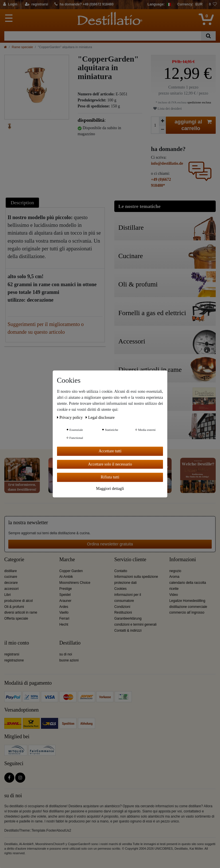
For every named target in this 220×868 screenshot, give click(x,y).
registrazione (14, 660)
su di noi (66, 654)
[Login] (10, 5)
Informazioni (183, 560)
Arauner (65, 601)
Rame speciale (22, 47)
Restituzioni (123, 612)
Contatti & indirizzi (128, 631)
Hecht (64, 625)
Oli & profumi (14, 607)
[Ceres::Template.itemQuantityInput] (155, 125)
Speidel (65, 595)
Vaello (64, 612)
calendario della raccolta (188, 583)
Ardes (64, 607)
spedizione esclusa (199, 102)
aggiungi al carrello (193, 125)
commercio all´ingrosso (187, 612)
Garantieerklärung (128, 618)
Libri (7, 595)
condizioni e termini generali (135, 625)
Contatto (121, 571)
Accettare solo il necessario (110, 464)
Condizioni (122, 607)
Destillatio (70, 643)
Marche (67, 560)
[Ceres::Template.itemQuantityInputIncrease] (162, 121)
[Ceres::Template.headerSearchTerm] (103, 36)
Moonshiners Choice (75, 583)
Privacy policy (70, 418)
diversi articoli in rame (21, 612)
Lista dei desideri (167, 109)
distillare (11, 571)
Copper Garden (71, 571)
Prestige (66, 589)
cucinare (11, 577)
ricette (174, 589)
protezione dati (125, 583)
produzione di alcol (18, 601)
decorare (11, 583)
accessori (11, 589)
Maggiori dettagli (110, 489)
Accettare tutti (110, 451)
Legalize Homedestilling (187, 601)
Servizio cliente (130, 560)
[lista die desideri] (213, 5)
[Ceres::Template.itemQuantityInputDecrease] (162, 130)
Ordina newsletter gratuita (110, 544)
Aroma (174, 577)
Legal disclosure (100, 418)
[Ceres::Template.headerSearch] (208, 36)
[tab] (23, 202)
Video (174, 595)
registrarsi (12, 654)
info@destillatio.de (167, 163)
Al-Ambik (66, 577)
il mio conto (17, 643)
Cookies (120, 589)
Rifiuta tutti (110, 477)
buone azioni (69, 660)
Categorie (14, 560)
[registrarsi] (37, 5)
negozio (175, 571)
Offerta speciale (16, 618)
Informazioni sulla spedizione (136, 577)
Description (22, 203)
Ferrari (64, 618)
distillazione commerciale (188, 607)
